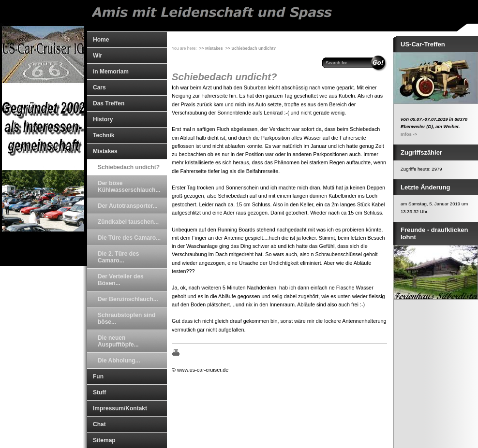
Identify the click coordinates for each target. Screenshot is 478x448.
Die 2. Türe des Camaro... (118, 257)
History (103, 119)
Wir (97, 56)
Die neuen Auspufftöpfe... (118, 341)
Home (101, 40)
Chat (99, 424)
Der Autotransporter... (128, 206)
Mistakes (105, 151)
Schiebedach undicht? (129, 167)
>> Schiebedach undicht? (251, 48)
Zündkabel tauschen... (128, 222)
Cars (99, 87)
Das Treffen (109, 103)
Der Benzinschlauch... (128, 299)
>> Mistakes (211, 48)
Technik (104, 135)
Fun (98, 376)
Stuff (99, 392)
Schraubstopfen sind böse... (127, 318)
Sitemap (104, 440)
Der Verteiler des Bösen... (121, 280)
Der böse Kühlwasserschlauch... (129, 187)
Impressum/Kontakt (120, 408)
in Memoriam (111, 72)
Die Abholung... (119, 361)
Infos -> (409, 134)
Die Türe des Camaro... (129, 238)
